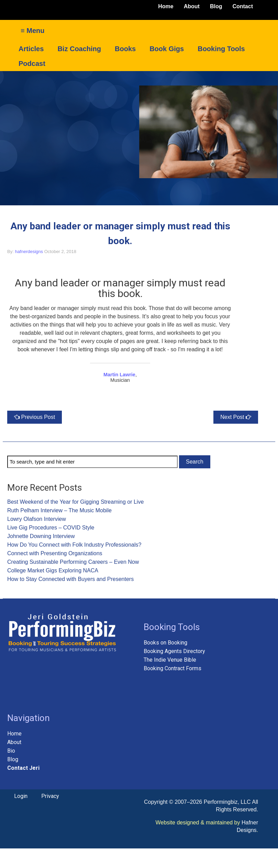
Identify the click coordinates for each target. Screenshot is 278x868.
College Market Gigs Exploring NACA (53, 570)
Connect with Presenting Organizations (55, 553)
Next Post (232, 417)
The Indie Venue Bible (170, 660)
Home (166, 6)
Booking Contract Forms (173, 668)
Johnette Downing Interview (41, 536)
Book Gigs (167, 49)
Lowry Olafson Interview (37, 519)
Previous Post (38, 417)
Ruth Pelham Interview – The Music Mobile (59, 510)
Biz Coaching (79, 49)
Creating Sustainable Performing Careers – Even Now (73, 562)
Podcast (32, 64)
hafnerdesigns (29, 252)
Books (125, 49)
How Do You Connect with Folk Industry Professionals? (74, 545)
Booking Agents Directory (174, 651)
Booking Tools (221, 49)
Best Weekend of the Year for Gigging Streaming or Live (75, 502)
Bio (12, 751)
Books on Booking (165, 643)
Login (21, 796)
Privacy (50, 796)
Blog (216, 6)
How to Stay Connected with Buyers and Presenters (70, 579)
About (192, 6)
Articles (31, 49)
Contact (243, 6)
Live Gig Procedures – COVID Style (51, 528)
